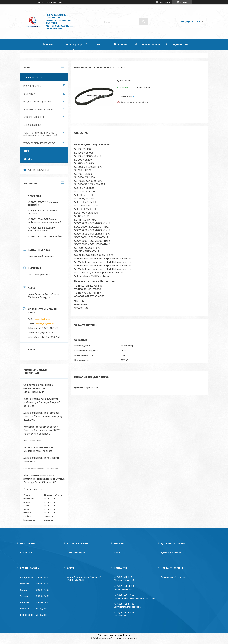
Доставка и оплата (147, 44)
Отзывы (28, 159)
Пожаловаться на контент (125, 638)
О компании (26, 553)
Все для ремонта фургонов (38, 102)
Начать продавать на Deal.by (50, 2)
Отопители (29, 94)
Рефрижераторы (32, 86)
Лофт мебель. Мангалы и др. (38, 109)
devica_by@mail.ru (45, 324)
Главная (48, 44)
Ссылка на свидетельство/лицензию (41, 468)
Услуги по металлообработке (39, 143)
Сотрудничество (177, 44)
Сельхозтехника (32, 125)
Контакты (121, 44)
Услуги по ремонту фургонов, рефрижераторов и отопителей (40, 134)
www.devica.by (42, 319)
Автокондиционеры (34, 117)
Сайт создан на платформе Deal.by (114, 635)
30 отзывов (165, 2)
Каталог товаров (76, 553)
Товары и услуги (73, 44)
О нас (98, 44)
